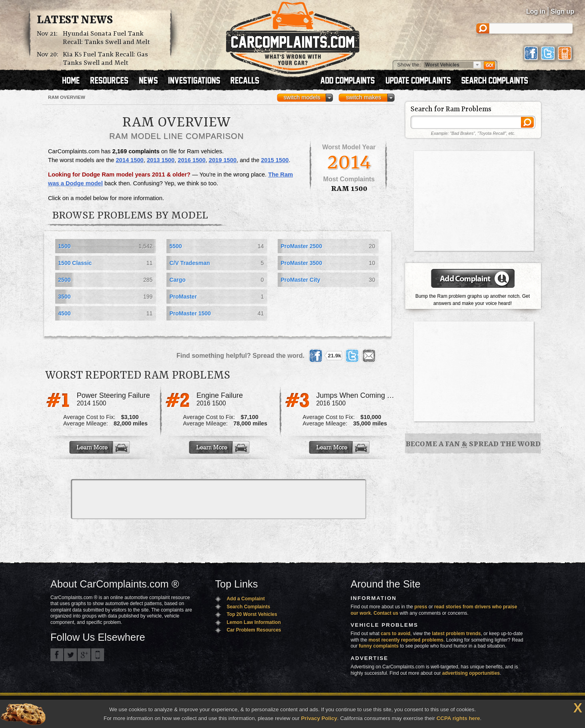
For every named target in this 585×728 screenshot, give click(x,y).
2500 (64, 280)
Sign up (562, 11)
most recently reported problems (406, 640)
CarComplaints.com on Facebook (57, 655)
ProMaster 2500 (301, 246)
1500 (64, 246)
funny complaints (379, 646)
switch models (302, 97)
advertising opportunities (471, 673)
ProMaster (183, 297)
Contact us (386, 613)
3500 (64, 297)
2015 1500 (275, 160)
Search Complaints (248, 607)
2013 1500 (161, 160)
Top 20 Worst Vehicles (252, 614)
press (421, 607)
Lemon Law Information (253, 622)
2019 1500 (223, 160)
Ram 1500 (349, 189)
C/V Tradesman (189, 263)
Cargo (177, 280)
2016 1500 (191, 160)
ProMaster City (300, 280)
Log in (536, 11)
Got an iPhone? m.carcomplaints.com (98, 655)
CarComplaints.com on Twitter (70, 655)
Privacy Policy (319, 718)
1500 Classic (75, 263)
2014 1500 (129, 160)
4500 (64, 313)
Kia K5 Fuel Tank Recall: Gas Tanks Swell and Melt (105, 59)
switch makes (364, 97)
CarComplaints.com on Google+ (84, 655)
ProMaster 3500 (301, 263)
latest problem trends (457, 634)
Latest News (75, 20)
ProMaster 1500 (190, 313)
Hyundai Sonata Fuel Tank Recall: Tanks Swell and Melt (106, 38)
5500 (175, 246)
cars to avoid (396, 634)
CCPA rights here (458, 718)
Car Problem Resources (254, 630)
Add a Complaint (245, 599)
